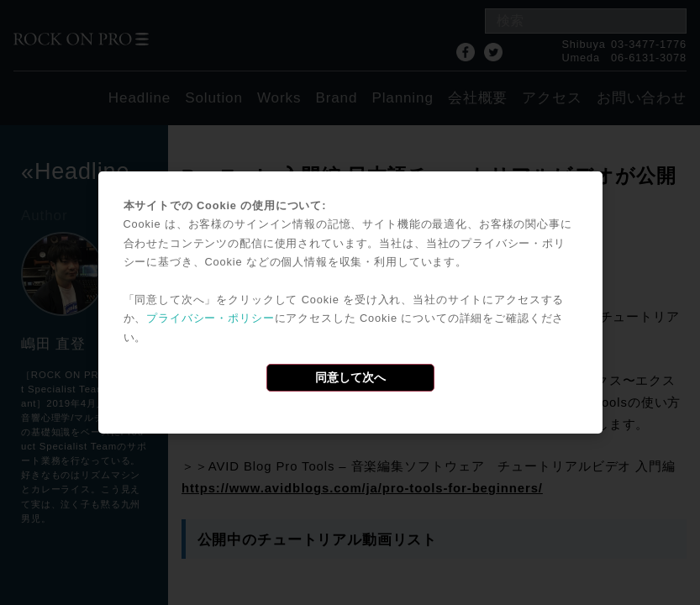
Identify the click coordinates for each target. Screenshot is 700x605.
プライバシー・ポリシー (210, 318)
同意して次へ (350, 377)
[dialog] (350, 302)
